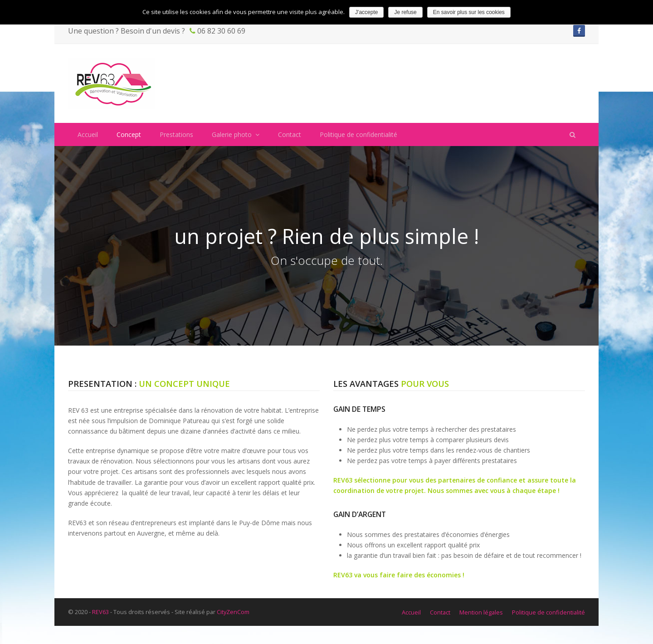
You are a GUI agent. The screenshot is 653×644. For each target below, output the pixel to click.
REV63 (100, 612)
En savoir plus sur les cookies (469, 12)
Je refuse (405, 12)
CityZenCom (233, 612)
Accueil (411, 612)
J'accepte (366, 12)
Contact (440, 612)
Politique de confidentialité (548, 612)
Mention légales (481, 612)
